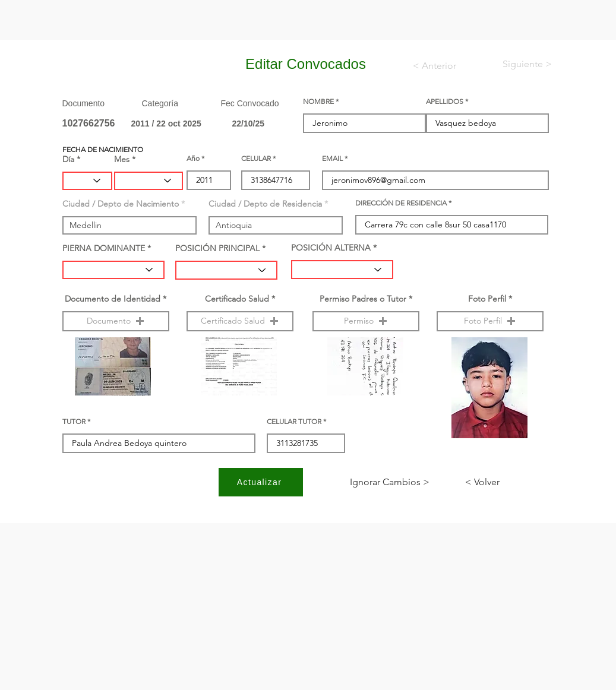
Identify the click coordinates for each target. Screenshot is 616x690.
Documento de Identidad (113, 299)
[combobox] (129, 225)
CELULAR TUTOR (294, 422)
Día (68, 159)
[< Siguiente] (517, 64)
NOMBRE (318, 102)
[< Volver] (504, 482)
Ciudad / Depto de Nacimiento (121, 204)
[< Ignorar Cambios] (390, 482)
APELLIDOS (445, 102)
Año (193, 159)
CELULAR (256, 159)
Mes (122, 159)
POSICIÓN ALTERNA (331, 248)
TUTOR (74, 422)
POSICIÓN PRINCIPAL (217, 248)
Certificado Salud (237, 299)
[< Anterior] (442, 66)
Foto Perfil (487, 299)
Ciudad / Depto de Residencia (265, 204)
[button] (116, 321)
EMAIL (332, 159)
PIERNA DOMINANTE (104, 248)
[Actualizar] (261, 482)
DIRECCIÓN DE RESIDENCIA (401, 203)
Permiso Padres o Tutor (363, 299)
